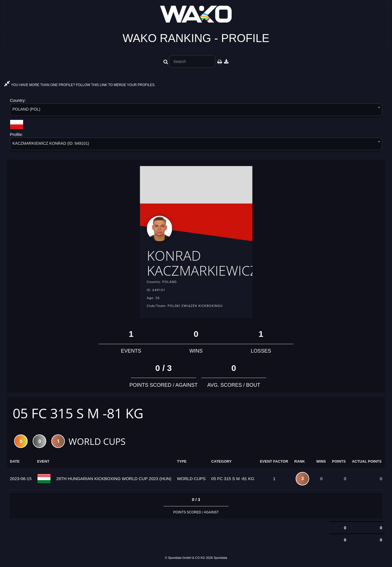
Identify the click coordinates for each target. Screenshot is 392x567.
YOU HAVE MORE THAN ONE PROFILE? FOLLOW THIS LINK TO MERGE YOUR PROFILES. (80, 85)
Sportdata (220, 558)
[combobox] (196, 111)
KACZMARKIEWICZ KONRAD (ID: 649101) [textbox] (51, 143)
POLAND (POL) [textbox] (26, 109)
